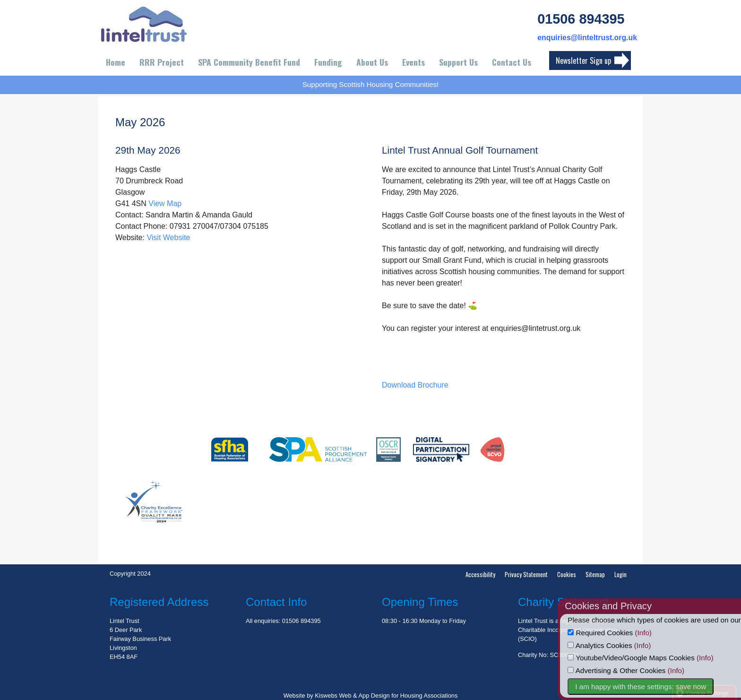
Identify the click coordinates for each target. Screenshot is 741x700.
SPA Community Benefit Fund (249, 62)
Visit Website (168, 238)
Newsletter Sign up (583, 60)
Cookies (567, 575)
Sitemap (595, 575)
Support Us (458, 62)
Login (620, 575)
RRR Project (162, 62)
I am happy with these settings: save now (657, 687)
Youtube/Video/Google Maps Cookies (648, 658)
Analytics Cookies (616, 645)
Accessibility (480, 575)
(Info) (659, 633)
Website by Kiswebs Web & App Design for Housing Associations (371, 696)
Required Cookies (617, 633)
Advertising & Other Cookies (633, 670)
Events (414, 62)
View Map (165, 203)
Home (116, 62)
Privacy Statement (526, 575)
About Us (372, 62)
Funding (328, 62)
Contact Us (512, 62)
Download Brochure (415, 385)
